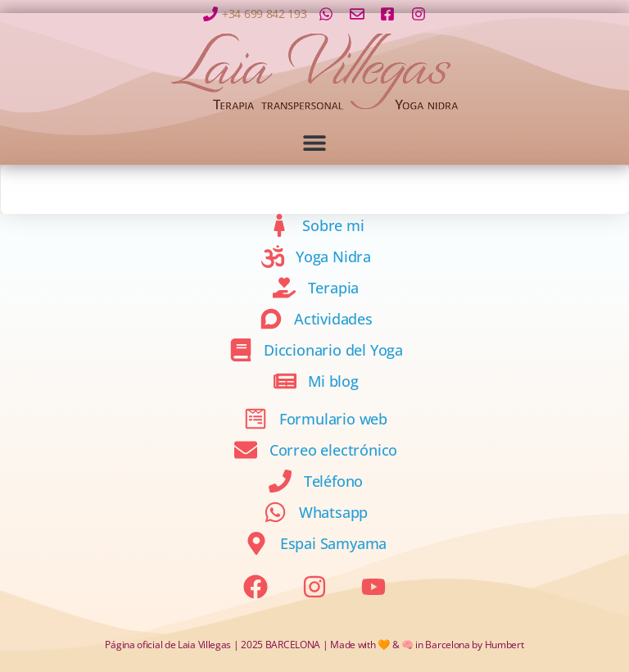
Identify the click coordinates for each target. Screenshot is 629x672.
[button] (315, 142)
